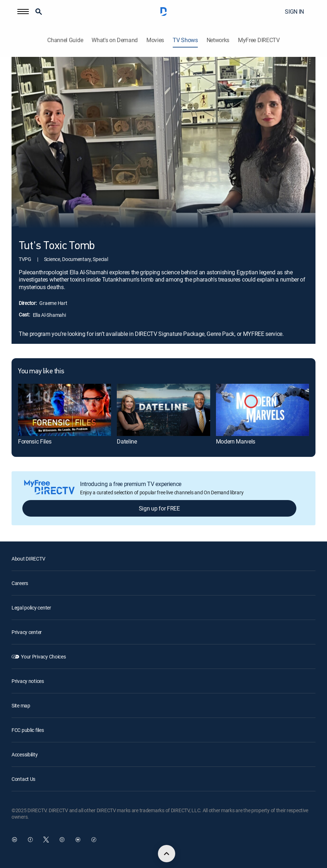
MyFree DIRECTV (259, 40)
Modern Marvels (236, 441)
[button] (23, 12)
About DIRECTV (28, 559)
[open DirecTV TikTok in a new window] (94, 840)
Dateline (127, 441)
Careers (20, 583)
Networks (218, 40)
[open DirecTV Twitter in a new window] (46, 840)
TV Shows (185, 40)
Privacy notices (28, 681)
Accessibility (25, 754)
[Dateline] (163, 410)
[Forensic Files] (65, 410)
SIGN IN (294, 12)
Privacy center (27, 632)
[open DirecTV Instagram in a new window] (62, 840)
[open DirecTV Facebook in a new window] (30, 840)
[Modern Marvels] (262, 410)
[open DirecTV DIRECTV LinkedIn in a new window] (14, 840)
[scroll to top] (167, 854)
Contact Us (23, 779)
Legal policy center (31, 608)
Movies (155, 40)
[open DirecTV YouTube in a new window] (78, 840)
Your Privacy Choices (43, 656)
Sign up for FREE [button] (159, 508)
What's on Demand (115, 40)
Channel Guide (65, 40)
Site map (21, 705)
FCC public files (28, 730)
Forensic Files (35, 441)
